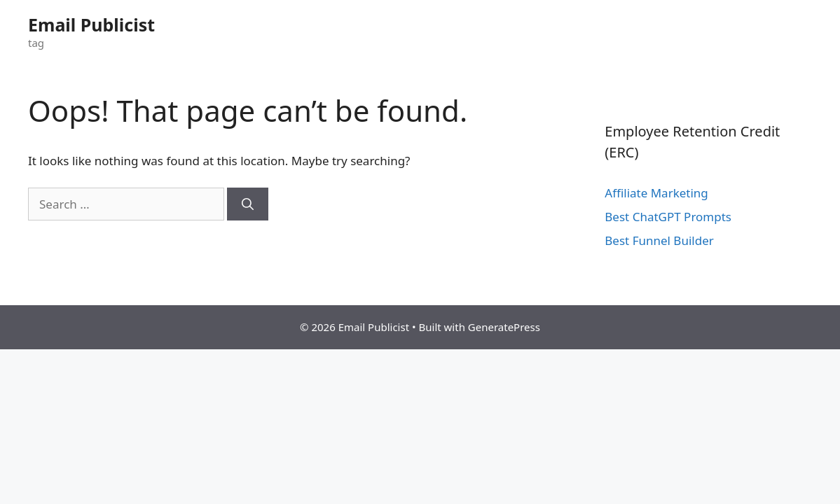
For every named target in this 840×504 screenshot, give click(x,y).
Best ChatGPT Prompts (668, 217)
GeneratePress (504, 327)
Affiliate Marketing (656, 193)
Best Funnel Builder (659, 240)
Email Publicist (91, 24)
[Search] (248, 204)
